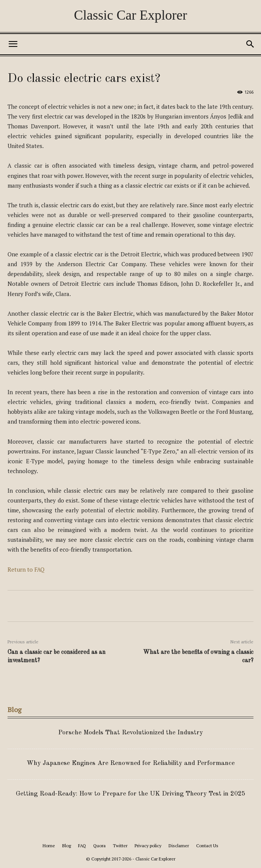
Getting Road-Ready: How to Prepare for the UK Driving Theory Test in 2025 (131, 794)
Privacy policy (148, 846)
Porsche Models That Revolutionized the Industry (130, 733)
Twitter (120, 846)
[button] (13, 44)
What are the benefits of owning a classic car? (198, 657)
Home (49, 846)
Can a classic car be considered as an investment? (57, 657)
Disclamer (179, 846)
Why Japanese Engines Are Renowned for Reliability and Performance (131, 763)
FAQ (82, 846)
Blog (67, 846)
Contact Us (207, 846)
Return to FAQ (26, 569)
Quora (99, 846)
